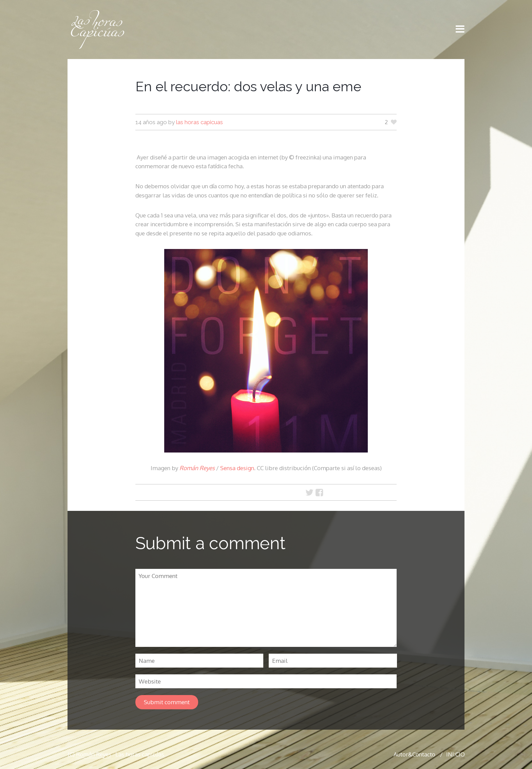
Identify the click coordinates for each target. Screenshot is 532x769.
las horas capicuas (199, 122)
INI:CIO (455, 754)
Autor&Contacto (414, 754)
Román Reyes (197, 468)
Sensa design (237, 468)
